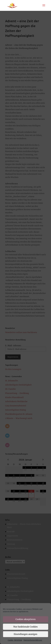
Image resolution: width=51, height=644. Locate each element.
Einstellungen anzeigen (26, 634)
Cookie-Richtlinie (15, 640)
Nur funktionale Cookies (26, 627)
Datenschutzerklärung (33, 640)
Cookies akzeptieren (26, 619)
